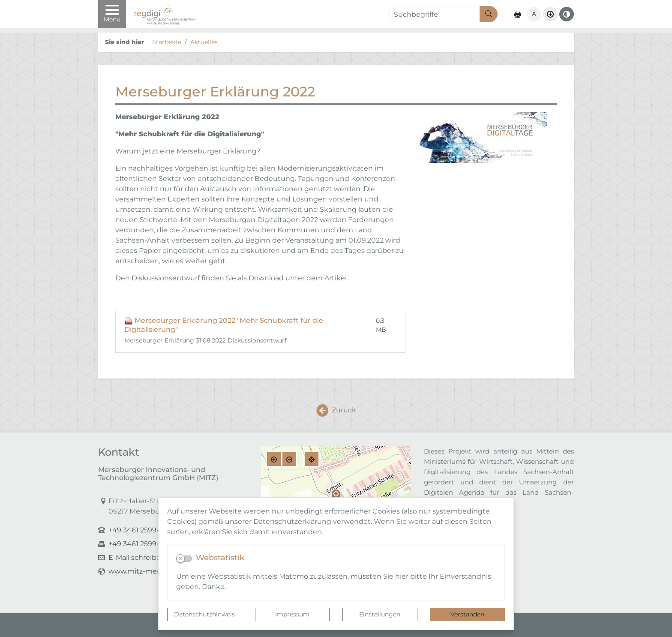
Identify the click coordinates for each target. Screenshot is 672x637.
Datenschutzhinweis (204, 614)
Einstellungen (380, 614)
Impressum (292, 614)
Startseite (167, 42)
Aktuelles (204, 42)
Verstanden (467, 614)
